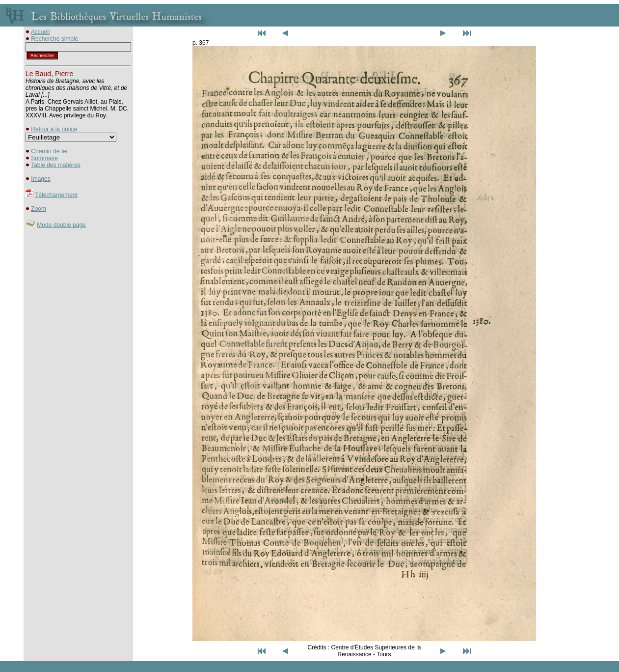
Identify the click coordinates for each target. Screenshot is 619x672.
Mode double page (61, 225)
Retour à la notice (54, 129)
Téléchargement (56, 195)
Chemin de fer (49, 151)
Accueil (40, 32)
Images (40, 179)
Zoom (39, 209)
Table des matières (56, 165)
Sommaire (44, 158)
